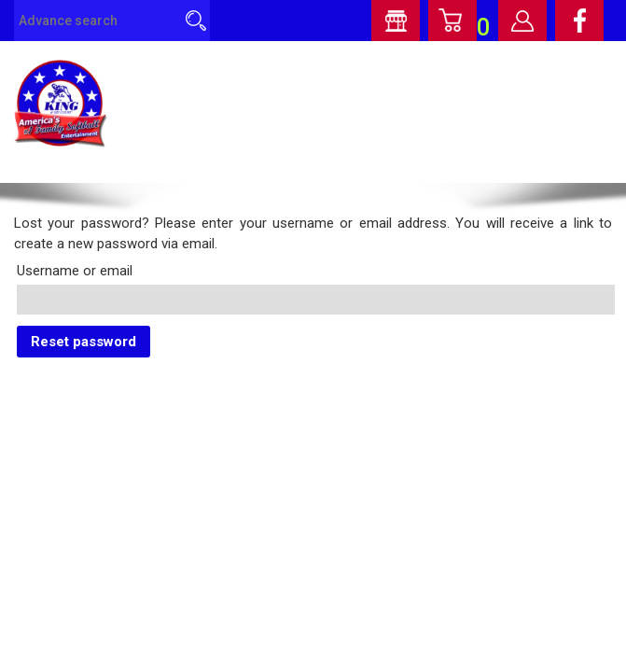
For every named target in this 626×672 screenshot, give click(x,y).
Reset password (83, 342)
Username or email (75, 271)
